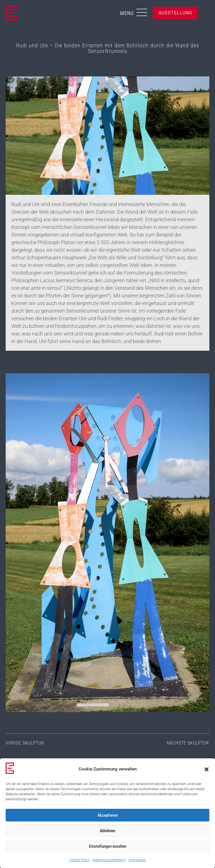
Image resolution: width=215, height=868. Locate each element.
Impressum (137, 860)
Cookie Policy (80, 860)
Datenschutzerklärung (109, 860)
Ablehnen (107, 831)
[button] (207, 769)
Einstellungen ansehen (108, 846)
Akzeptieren (108, 815)
